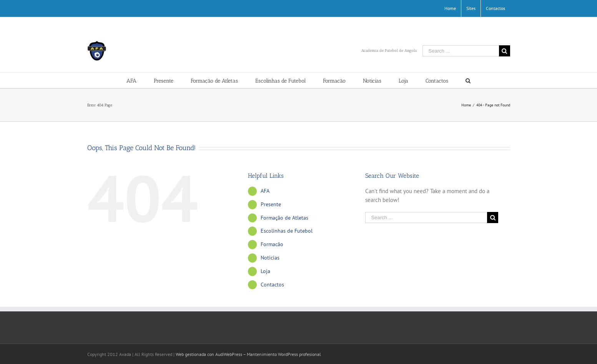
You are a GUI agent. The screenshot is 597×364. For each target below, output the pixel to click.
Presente (271, 204)
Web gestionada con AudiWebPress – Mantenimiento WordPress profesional (248, 354)
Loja (265, 271)
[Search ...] (461, 51)
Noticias (270, 258)
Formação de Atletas (284, 218)
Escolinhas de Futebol (287, 231)
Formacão (272, 244)
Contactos (272, 285)
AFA (265, 191)
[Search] (468, 80)
